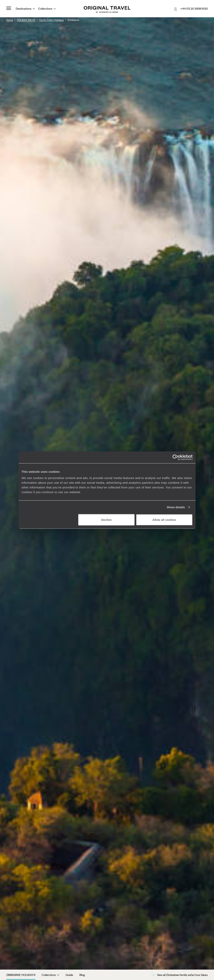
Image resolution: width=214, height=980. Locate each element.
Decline (106, 520)
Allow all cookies (164, 520)
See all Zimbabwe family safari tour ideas (179, 975)
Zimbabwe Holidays (21, 975)
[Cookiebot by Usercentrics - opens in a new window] (175, 457)
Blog (82, 975)
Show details (176, 507)
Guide (69, 975)
